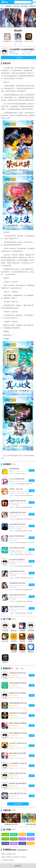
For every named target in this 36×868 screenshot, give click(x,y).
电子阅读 (24, 6)
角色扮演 (9, 6)
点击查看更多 (18, 804)
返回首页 (18, 866)
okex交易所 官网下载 (8, 860)
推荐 (12, 668)
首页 (2, 6)
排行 (22, 668)
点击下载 (19, 57)
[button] (15, 44)
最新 (17, 668)
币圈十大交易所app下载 (8, 854)
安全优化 (17, 6)
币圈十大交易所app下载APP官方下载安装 (14, 857)
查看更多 (13, 464)
